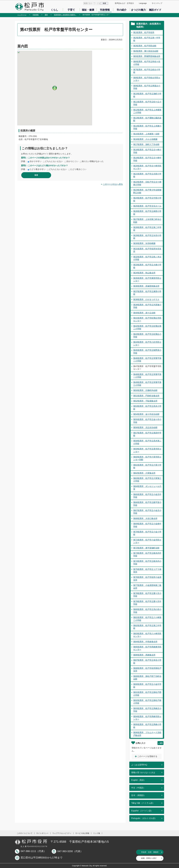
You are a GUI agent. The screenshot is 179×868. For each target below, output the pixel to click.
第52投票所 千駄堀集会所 (145, 401)
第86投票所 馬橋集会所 (144, 655)
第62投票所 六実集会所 (144, 473)
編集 (161, 743)
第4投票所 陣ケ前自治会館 (146, 51)
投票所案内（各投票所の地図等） (65, 15)
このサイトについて (25, 833)
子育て (71, 10)
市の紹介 (122, 10)
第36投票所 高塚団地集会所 (146, 286)
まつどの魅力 (138, 10)
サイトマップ (157, 3)
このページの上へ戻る (113, 184)
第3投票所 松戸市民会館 (145, 46)
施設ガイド (155, 10)
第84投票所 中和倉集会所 (145, 642)
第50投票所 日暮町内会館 (145, 390)
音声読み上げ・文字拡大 (124, 3)
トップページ (22, 15)
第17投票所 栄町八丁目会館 (146, 144)
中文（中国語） (138, 788)
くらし (54, 10)
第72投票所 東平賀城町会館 (146, 548)
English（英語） (138, 780)
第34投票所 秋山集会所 (144, 273)
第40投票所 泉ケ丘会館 (144, 313)
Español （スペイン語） (142, 811)
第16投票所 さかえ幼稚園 (145, 139)
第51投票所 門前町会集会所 (146, 396)
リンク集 (97, 833)
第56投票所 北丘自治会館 (145, 427)
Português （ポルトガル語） (144, 818)
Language (143, 3)
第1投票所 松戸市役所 (144, 32)
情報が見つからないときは (143, 772)
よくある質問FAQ (139, 765)
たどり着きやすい (38, 169)
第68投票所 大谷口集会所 (145, 518)
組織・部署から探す (149, 858)
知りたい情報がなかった (93, 161)
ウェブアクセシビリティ (62, 833)
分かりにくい (72, 161)
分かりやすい (36, 161)
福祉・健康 (88, 10)
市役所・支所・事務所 (150, 852)
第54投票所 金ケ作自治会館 (146, 414)
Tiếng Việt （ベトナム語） (143, 803)
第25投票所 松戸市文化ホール (147, 206)
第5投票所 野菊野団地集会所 (147, 56)
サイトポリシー (42, 833)
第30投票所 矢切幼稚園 (144, 243)
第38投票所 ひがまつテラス (146, 299)
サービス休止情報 (82, 833)
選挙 (46, 15)
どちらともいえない (54, 161)
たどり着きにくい (78, 169)
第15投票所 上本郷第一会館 (146, 134)
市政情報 (105, 10)
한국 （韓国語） (138, 795)
